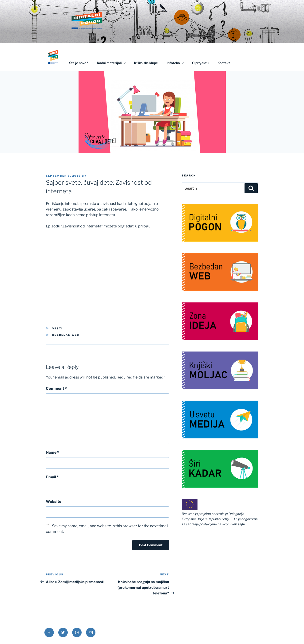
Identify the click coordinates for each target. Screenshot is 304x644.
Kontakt (224, 63)
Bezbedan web (66, 335)
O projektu (200, 63)
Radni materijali (112, 63)
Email (52, 477)
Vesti (57, 328)
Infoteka (176, 63)
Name (52, 452)
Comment (56, 388)
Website (53, 502)
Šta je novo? (79, 63)
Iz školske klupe (146, 63)
